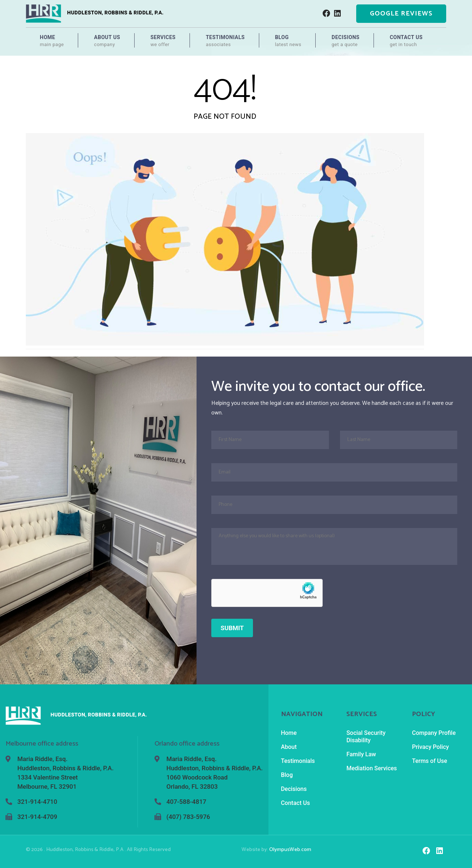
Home (52, 41)
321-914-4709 (37, 817)
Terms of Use (429, 761)
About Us (107, 41)
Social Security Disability (366, 737)
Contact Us (406, 41)
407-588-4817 (186, 802)
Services (163, 41)
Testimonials (225, 41)
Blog (288, 41)
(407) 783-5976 (188, 817)
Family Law (361, 754)
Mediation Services (372, 768)
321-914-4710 (37, 802)
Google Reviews (401, 14)
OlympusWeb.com (290, 850)
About (289, 747)
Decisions (346, 41)
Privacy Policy (430, 747)
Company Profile (434, 733)
